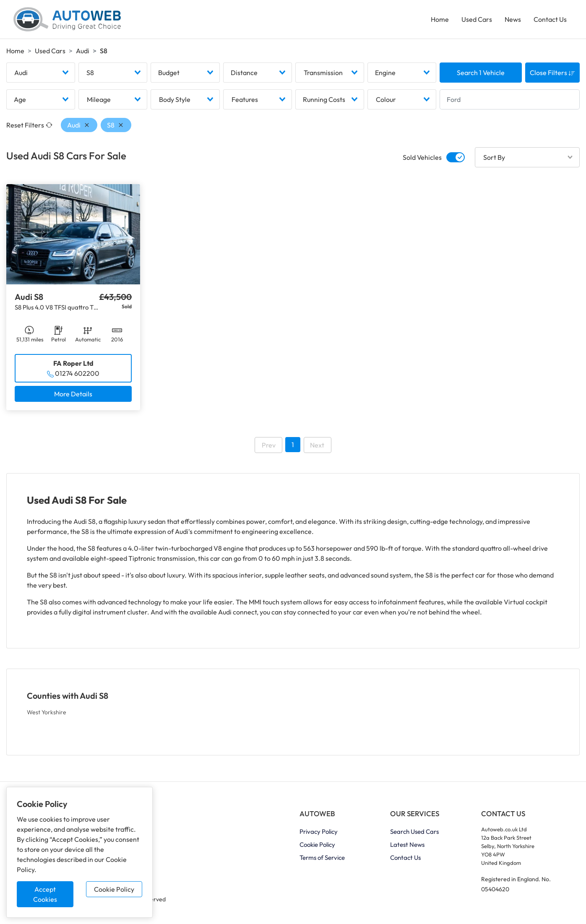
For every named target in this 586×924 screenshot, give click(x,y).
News (513, 19)
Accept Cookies (45, 894)
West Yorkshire (47, 712)
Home (440, 19)
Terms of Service (322, 858)
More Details (73, 394)
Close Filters (552, 73)
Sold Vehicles (422, 157)
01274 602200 (77, 373)
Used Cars (477, 19)
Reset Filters (29, 125)
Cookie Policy (114, 889)
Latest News (407, 845)
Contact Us (550, 19)
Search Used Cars (414, 832)
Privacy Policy (319, 832)
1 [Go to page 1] (293, 445)
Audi (83, 51)
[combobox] (41, 73)
